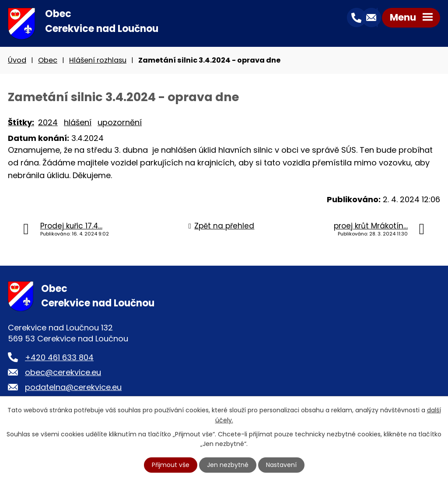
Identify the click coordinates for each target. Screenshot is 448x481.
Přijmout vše (171, 465)
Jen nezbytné (228, 465)
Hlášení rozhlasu (98, 61)
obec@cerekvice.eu (63, 373)
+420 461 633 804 (59, 358)
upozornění (120, 123)
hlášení (78, 123)
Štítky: (21, 123)
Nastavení (281, 465)
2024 (48, 123)
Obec (48, 61)
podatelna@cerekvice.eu (73, 388)
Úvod (17, 61)
